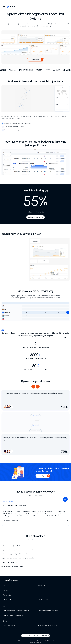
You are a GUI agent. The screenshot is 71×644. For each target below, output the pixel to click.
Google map (42, 585)
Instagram (44, 636)
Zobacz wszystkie (35, 495)
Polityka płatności (50, 641)
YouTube (36, 636)
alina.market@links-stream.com (48, 625)
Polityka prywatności (21, 641)
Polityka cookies (44, 641)
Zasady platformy (29, 641)
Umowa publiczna (37, 641)
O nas (5, 621)
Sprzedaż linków (43, 599)
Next (38, 387)
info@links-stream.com (10, 625)
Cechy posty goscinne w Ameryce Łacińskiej (16, 611)
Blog (4, 606)
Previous (33, 387)
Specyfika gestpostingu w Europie (48, 611)
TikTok (29, 636)
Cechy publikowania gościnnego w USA (14, 616)
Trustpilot (6, 590)
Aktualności (7, 595)
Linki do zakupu (7, 599)
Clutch (5, 585)
